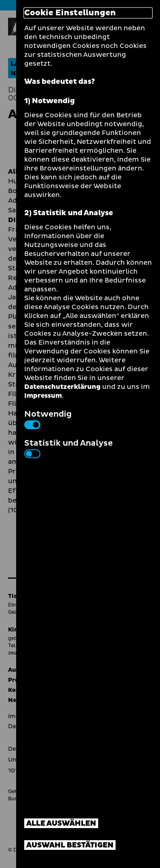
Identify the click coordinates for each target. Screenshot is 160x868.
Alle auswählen (61, 823)
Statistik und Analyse (68, 448)
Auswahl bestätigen (70, 845)
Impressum (43, 396)
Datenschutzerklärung (62, 387)
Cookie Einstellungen (70, 13)
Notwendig (48, 419)
